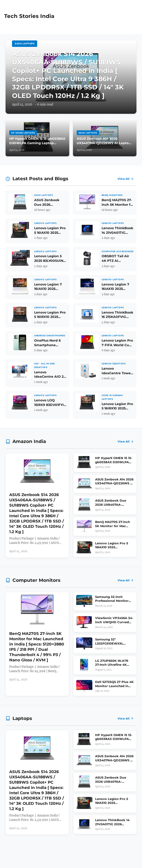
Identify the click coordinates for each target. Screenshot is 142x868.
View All (126, 179)
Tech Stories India (29, 16)
